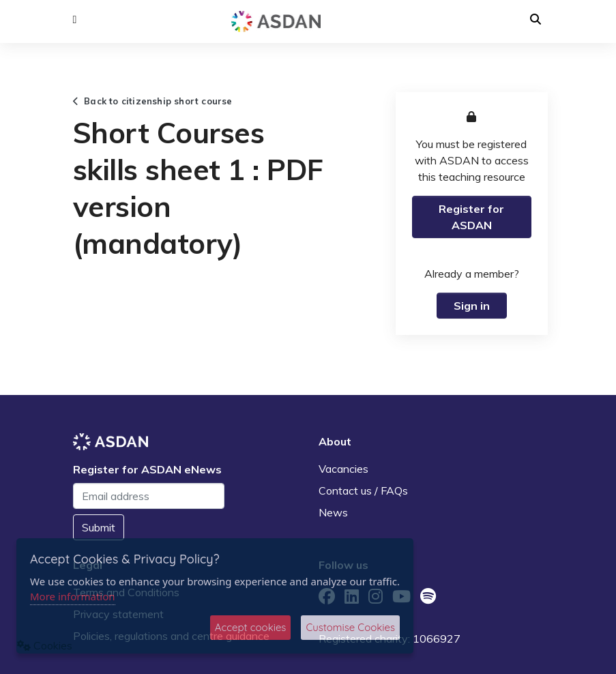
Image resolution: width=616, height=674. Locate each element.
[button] (75, 20)
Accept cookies (251, 627)
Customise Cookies (350, 627)
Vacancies (343, 469)
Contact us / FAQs (363, 490)
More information (73, 596)
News (333, 512)
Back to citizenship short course (153, 101)
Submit (99, 527)
